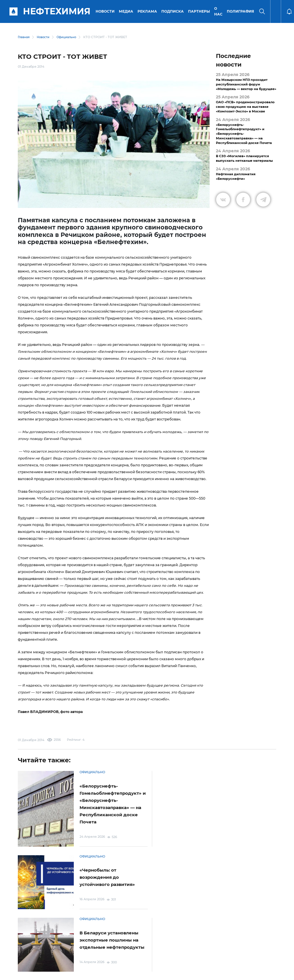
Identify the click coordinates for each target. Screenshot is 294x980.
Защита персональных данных (107, 935)
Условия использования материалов (53, 935)
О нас (219, 11)
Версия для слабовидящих (255, 935)
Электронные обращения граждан (159, 935)
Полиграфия (241, 11)
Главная (24, 37)
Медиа (127, 11)
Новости (106, 11)
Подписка (173, 11)
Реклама (148, 11)
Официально (70, 37)
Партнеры (200, 11)
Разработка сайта (245, 972)
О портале (22, 935)
